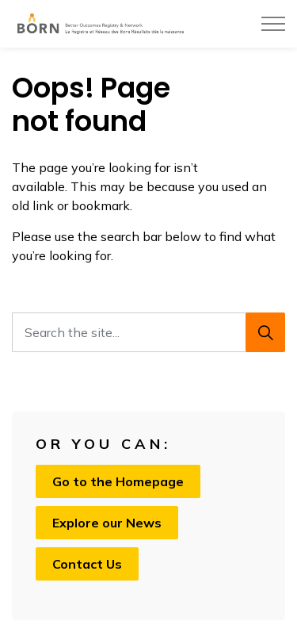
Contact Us (87, 564)
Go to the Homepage (118, 481)
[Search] (265, 332)
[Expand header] (273, 24)
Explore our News (107, 523)
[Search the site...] (148, 332)
